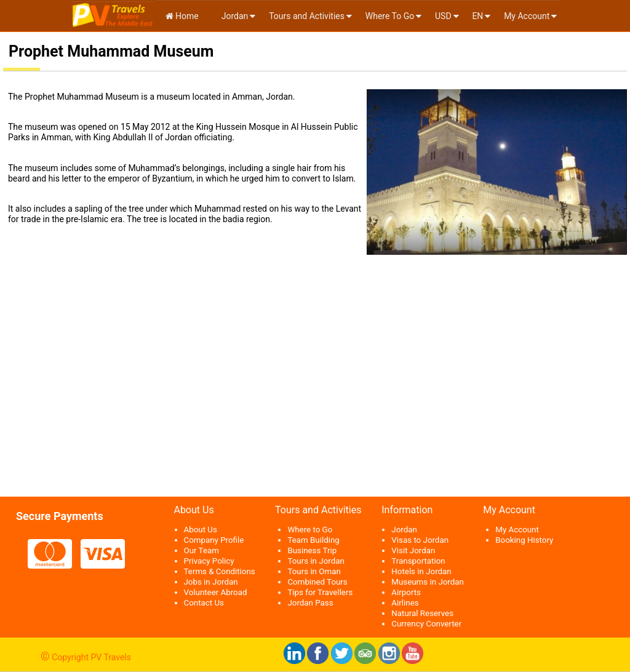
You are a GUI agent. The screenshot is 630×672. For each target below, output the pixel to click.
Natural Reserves (422, 613)
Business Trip (312, 550)
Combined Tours (317, 582)
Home (182, 16)
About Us (201, 530)
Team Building (313, 540)
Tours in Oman (314, 571)
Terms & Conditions (220, 571)
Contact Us (204, 603)
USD (443, 16)
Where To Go (390, 16)
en (477, 16)
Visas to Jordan (420, 540)
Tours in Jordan (316, 561)
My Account (527, 16)
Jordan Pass (310, 603)
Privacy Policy (209, 561)
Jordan (233, 16)
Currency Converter (426, 624)
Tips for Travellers (320, 592)
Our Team (201, 550)
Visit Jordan (413, 550)
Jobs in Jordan (211, 582)
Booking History (524, 540)
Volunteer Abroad (216, 592)
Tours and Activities (307, 16)
